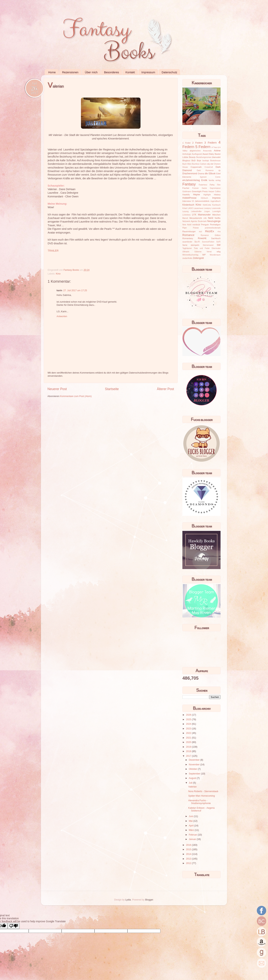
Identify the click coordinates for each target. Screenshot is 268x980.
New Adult (187, 225)
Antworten (62, 316)
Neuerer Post (57, 389)
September (195, 774)
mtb (205, 218)
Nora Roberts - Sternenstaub (203, 791)
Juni (191, 816)
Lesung (185, 211)
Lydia (128, 900)
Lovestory (186, 215)
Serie (185, 245)
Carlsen (203, 164)
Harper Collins (214, 192)
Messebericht (196, 218)
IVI (193, 201)
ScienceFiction (208, 242)
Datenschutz (169, 72)
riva (219, 232)
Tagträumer (187, 248)
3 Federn (210, 143)
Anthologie (187, 154)
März (192, 830)
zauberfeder (187, 258)
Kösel (185, 208)
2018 (189, 751)
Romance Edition (211, 235)
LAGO (190, 208)
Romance (188, 235)
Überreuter (216, 248)
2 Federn (197, 143)
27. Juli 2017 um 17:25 (75, 290)
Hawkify (186, 195)
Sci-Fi (197, 242)
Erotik (204, 180)
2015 (189, 849)
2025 (189, 719)
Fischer (186, 188)
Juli (191, 783)
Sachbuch (216, 238)
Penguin (205, 225)
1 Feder (187, 143)
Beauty (192, 157)
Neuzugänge (214, 221)
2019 (189, 747)
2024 (189, 724)
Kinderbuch (188, 205)
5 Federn (203, 147)
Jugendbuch (215, 201)
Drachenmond (190, 174)
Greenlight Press (200, 191)
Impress (216, 198)
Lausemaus (198, 208)
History (217, 195)
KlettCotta (207, 205)
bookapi (206, 161)
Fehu (212, 185)
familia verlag (215, 180)
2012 (189, 863)
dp (220, 170)
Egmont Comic (210, 177)
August (193, 778)
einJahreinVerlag (191, 180)
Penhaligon (215, 225)
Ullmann (186, 252)
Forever (196, 188)
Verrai (209, 252)
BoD (194, 161)
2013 (189, 859)
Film (219, 185)
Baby (212, 154)
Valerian (192, 787)
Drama (201, 174)
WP (204, 255)
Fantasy (189, 184)
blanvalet (216, 157)
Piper (185, 228)
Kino (58, 274)
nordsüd (196, 225)
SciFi (218, 242)
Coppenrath (196, 167)
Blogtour (186, 161)
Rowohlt (202, 238)
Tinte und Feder (202, 248)
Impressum (148, 72)
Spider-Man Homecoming (201, 796)
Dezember (195, 760)
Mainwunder (204, 215)
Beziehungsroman (204, 157)
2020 (189, 742)
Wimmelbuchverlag (190, 255)
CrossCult (209, 167)
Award (205, 154)
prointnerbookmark (213, 228)
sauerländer (187, 242)
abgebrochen (195, 151)
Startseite (112, 389)
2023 (189, 729)
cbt (212, 164)
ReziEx (210, 231)
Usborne (198, 252)
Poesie (196, 228)
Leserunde (216, 208)
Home (52, 72)
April (192, 826)
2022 (189, 733)
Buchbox (196, 164)
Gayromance (215, 188)
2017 (189, 756)
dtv (206, 174)
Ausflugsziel (197, 154)
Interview (187, 201)
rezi (200, 232)
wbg (219, 252)
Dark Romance (205, 170)
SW (219, 245)
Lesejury (208, 208)
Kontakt (130, 72)
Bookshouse (215, 161)
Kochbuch (216, 205)
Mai (191, 821)
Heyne (197, 195)
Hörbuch (204, 198)
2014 (189, 854)
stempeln (195, 245)
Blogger (149, 900)
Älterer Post (165, 389)
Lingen (207, 211)
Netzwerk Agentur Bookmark (194, 221)
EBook (212, 174)
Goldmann (187, 192)
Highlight (207, 195)
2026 (189, 715)
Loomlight (216, 211)
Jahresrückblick (202, 201)
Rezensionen (70, 72)
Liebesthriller (196, 211)
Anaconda (207, 151)
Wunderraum (215, 255)
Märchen (216, 215)
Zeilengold (198, 258)
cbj (208, 164)
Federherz (203, 185)
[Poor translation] (14, 926)
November (195, 765)
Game (204, 188)
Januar (193, 839)
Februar (193, 835)
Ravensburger (189, 231)
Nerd (211, 218)
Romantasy (188, 238)
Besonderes (111, 72)
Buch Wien (187, 164)
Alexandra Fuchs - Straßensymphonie (199, 802)
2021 (189, 738)
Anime (217, 151)
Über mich (91, 72)
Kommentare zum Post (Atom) (76, 396)
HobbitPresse (189, 198)
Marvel (185, 218)
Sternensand (208, 245)
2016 (189, 845)
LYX (194, 215)
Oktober (193, 769)
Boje (199, 161)
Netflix (218, 218)
